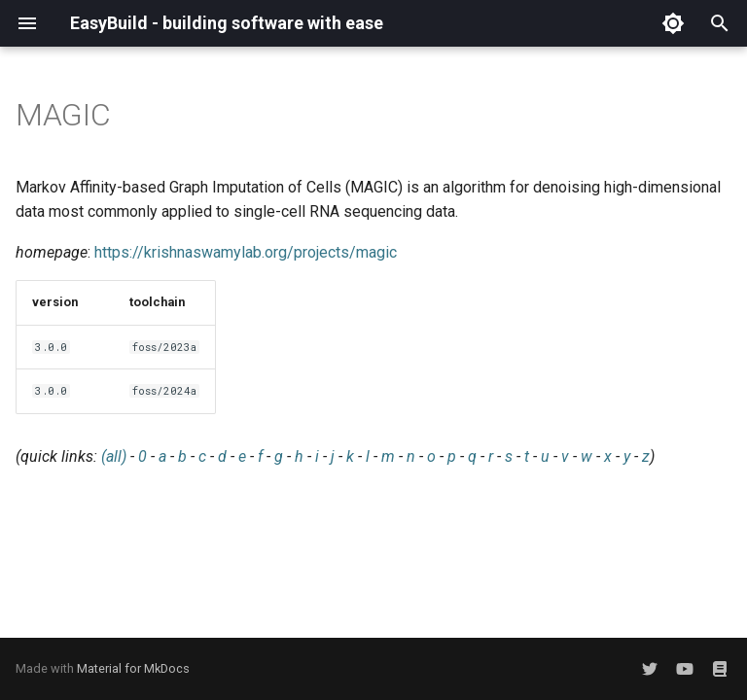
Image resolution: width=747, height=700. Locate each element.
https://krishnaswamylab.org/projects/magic (246, 252)
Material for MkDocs (133, 668)
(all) (114, 456)
